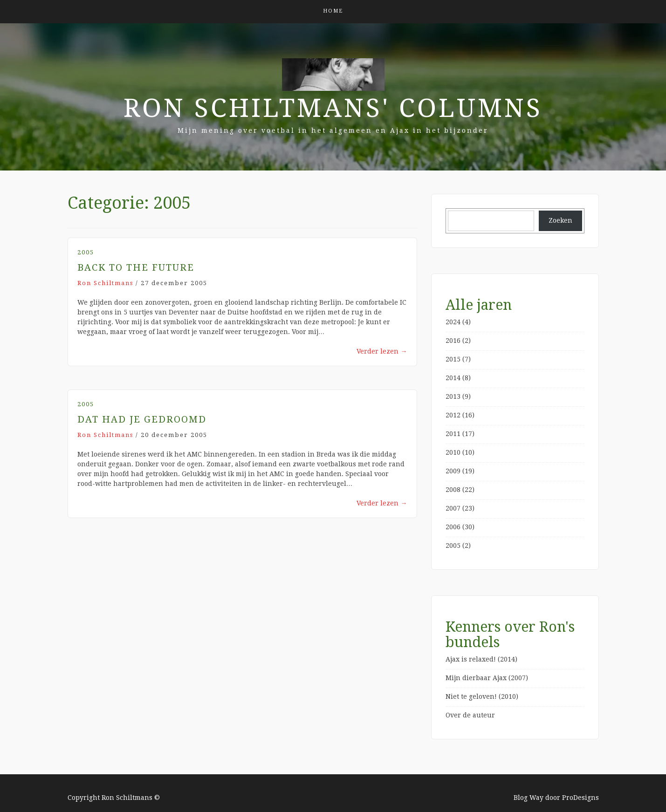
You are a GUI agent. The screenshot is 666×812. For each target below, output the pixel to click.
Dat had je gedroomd (142, 419)
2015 (453, 359)
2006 (453, 527)
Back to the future (136, 267)
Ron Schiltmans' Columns (333, 108)
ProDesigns (580, 798)
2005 (86, 252)
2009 (453, 471)
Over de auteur (470, 715)
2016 (453, 341)
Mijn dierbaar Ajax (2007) (487, 678)
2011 (453, 434)
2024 (453, 322)
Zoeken (560, 220)
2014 (453, 378)
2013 (453, 396)
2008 (453, 490)
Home (333, 11)
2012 (453, 415)
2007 (453, 508)
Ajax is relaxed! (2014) (481, 659)
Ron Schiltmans (105, 283)
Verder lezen (382, 351)
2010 (453, 452)
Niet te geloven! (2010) (482, 696)
